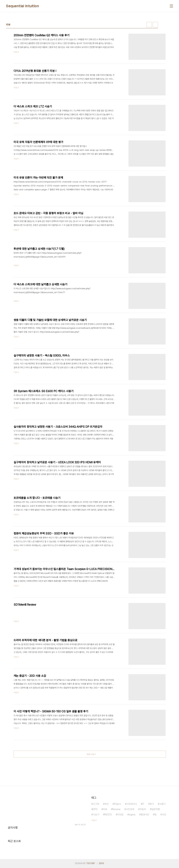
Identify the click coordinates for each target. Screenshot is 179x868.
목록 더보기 (91, 754)
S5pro (118, 804)
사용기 (162, 804)
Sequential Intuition (22, 6)
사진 (164, 815)
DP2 (95, 809)
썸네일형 (149, 25)
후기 (152, 804)
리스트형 (155, 25)
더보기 (94, 820)
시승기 (96, 815)
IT (143, 804)
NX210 (108, 815)
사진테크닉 (132, 804)
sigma (132, 815)
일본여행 (155, 809)
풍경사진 (145, 815)
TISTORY (91, 863)
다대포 (120, 815)
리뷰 (105, 809)
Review (116, 809)
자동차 (143, 809)
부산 (107, 804)
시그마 (96, 804)
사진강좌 (130, 809)
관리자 (101, 863)
